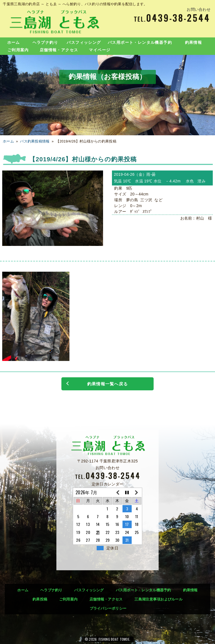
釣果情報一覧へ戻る (107, 384)
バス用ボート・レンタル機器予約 (140, 42)
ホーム (14, 42)
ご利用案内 (18, 50)
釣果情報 (194, 42)
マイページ (100, 50)
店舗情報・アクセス (59, 50)
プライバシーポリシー (108, 608)
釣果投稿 (40, 599)
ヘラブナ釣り (45, 42)
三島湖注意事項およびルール (158, 599)
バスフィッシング (84, 42)
